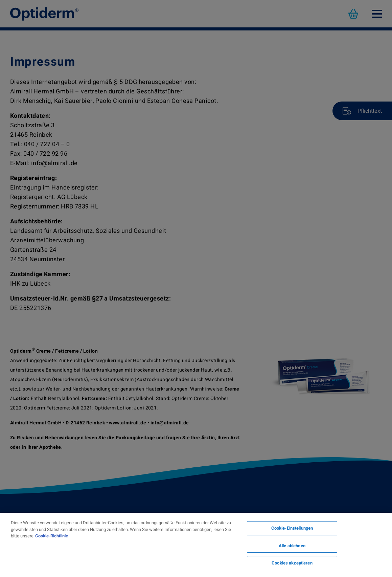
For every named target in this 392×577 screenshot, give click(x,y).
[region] (196, 545)
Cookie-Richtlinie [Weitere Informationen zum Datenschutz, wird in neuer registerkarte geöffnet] (52, 536)
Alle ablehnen (292, 546)
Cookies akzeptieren (292, 563)
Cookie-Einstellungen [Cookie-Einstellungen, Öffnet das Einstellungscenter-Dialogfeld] (292, 528)
